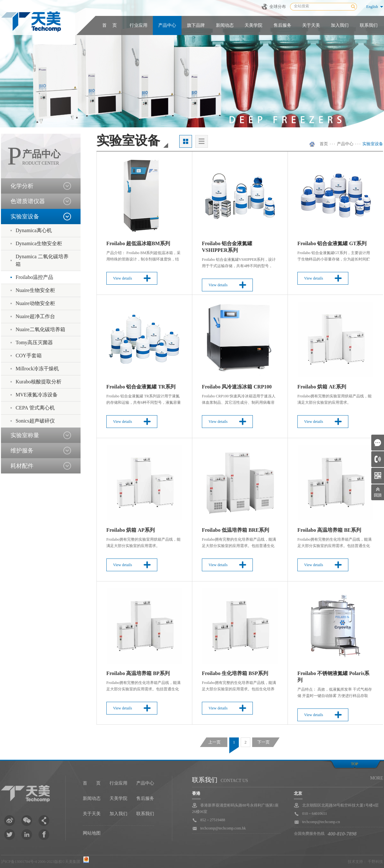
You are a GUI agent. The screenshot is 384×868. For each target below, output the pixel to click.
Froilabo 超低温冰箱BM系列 (138, 243)
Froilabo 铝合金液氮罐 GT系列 (332, 243)
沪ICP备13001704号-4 (19, 862)
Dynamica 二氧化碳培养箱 (42, 260)
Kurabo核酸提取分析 (39, 382)
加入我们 (340, 25)
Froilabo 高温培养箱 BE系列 (329, 530)
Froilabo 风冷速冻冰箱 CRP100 (237, 387)
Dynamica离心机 (34, 230)
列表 (202, 141)
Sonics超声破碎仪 (35, 421)
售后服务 (282, 25)
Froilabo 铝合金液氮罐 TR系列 (141, 387)
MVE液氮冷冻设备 (37, 395)
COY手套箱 (29, 356)
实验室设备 (373, 144)
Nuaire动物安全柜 (35, 303)
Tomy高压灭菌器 (34, 342)
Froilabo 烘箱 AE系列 (322, 387)
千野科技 (375, 862)
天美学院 (253, 25)
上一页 (214, 742)
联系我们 (369, 25)
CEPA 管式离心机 (35, 408)
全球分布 (278, 7)
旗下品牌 (196, 25)
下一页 (263, 742)
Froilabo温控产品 (34, 277)
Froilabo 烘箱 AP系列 (131, 530)
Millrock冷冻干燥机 (37, 369)
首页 (324, 144)
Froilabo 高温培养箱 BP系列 (138, 673)
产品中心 (167, 25)
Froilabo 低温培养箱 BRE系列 (235, 530)
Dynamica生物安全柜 (39, 243)
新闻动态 (225, 25)
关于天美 (311, 25)
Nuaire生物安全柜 (35, 290)
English (372, 7)
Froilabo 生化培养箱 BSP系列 (235, 673)
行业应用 (139, 25)
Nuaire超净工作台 (35, 316)
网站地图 (92, 833)
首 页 (110, 25)
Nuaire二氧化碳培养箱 (40, 329)
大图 (186, 141)
